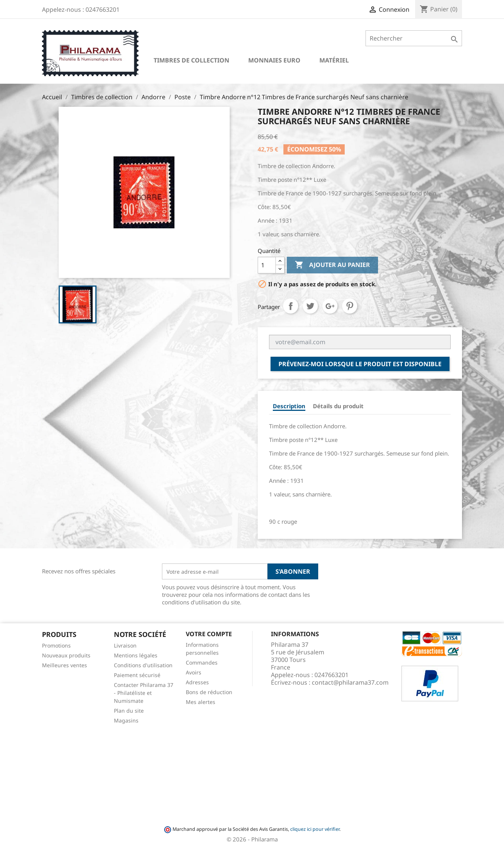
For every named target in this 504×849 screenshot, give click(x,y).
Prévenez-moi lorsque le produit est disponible (360, 364)
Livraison (125, 645)
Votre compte (209, 634)
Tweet (310, 306)
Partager (291, 306)
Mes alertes (201, 702)
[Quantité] (267, 265)
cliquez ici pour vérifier (315, 829)
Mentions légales (136, 655)
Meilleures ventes (65, 665)
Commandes (202, 663)
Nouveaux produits (66, 655)
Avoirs (194, 672)
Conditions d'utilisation (143, 665)
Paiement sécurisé (137, 675)
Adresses (197, 682)
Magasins (126, 720)
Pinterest (350, 306)
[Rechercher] (414, 38)
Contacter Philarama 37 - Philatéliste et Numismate (144, 693)
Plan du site (129, 711)
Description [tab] (289, 406)
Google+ (330, 306)
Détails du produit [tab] (338, 406)
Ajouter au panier (332, 265)
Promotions (56, 645)
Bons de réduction (209, 692)
